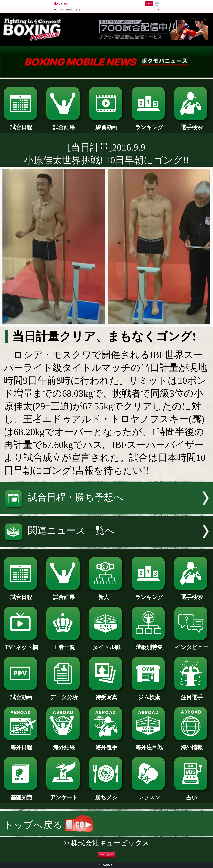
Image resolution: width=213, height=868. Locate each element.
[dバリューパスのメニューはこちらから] (157, 4)
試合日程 (21, 125)
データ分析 (64, 695)
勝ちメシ (106, 795)
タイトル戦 (106, 644)
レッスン (149, 795)
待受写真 (106, 695)
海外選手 (106, 745)
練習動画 (106, 125)
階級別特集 (149, 644)
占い (192, 795)
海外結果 (64, 745)
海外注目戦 (149, 745)
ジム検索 (149, 695)
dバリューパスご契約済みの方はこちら (68, 10)
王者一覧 (64, 644)
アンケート (64, 795)
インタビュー (192, 644)
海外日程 (21, 745)
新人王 (106, 594)
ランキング (149, 125)
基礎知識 (21, 795)
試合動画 (21, 695)
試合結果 (64, 125)
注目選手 (192, 695)
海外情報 (192, 745)
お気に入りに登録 (107, 855)
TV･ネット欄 (21, 644)
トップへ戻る (49, 825)
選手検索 (192, 125)
